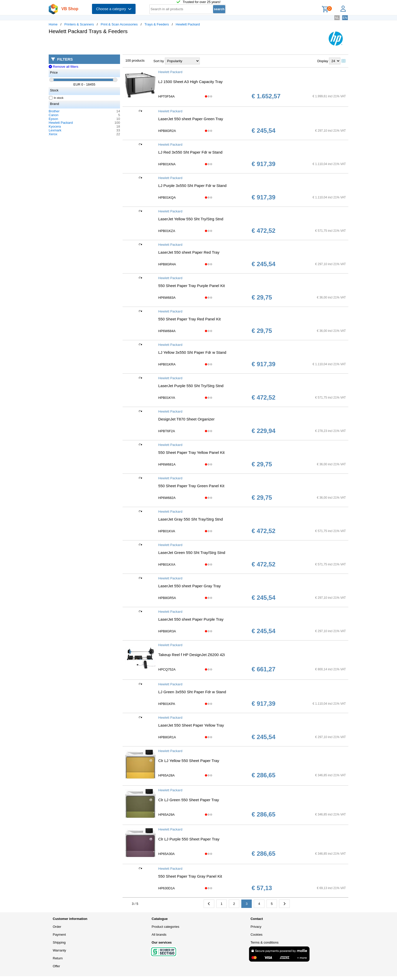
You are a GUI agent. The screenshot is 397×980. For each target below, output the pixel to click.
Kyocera (55, 126)
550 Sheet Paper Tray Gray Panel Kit (190, 876)
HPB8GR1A (167, 737)
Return (58, 958)
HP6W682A (167, 498)
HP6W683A (167, 298)
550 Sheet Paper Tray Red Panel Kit (189, 319)
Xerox (53, 134)
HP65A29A (166, 815)
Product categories (165, 927)
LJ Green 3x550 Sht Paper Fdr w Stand (192, 692)
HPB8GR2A (167, 131)
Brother (54, 111)
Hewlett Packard (188, 24)
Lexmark (55, 130)
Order (57, 927)
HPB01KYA (167, 398)
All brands (159, 935)
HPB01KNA (167, 164)
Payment (59, 935)
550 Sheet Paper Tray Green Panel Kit (191, 486)
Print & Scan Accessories (119, 24)
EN (345, 18)
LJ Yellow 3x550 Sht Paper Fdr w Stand (192, 352)
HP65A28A (166, 775)
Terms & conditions (264, 942)
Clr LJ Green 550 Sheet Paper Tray (189, 800)
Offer (56, 966)
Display (323, 61)
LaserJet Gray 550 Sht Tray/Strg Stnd (191, 519)
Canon (54, 115)
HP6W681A (167, 464)
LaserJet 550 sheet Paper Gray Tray (189, 586)
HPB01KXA (167, 564)
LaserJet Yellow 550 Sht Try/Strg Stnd (191, 219)
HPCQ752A (167, 669)
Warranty (59, 950)
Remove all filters (63, 67)
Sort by (159, 61)
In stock (56, 98)
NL (337, 18)
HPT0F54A (166, 96)
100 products (135, 60)
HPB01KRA (167, 364)
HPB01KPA (167, 704)
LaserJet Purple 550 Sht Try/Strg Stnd (191, 386)
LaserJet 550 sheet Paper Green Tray (191, 119)
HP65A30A (166, 854)
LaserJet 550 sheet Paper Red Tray (189, 252)
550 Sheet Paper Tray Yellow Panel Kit (191, 452)
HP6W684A (167, 331)
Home (53, 24)
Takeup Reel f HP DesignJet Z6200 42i (192, 655)
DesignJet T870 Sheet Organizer (186, 419)
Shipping (59, 942)
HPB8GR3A (167, 631)
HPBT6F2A (167, 431)
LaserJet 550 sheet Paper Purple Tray (191, 619)
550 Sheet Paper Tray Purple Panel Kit (191, 286)
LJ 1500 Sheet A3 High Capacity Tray (190, 82)
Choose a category (114, 9)
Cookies (256, 935)
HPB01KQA (167, 198)
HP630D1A (167, 888)
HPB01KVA (167, 531)
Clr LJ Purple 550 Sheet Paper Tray (189, 839)
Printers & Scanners (79, 24)
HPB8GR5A (167, 598)
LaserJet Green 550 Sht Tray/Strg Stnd (192, 553)
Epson (53, 119)
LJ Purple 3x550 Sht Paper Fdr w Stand (192, 186)
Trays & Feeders (157, 24)
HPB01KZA (167, 231)
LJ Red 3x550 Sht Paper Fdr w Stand (190, 152)
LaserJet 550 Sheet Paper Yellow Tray (191, 725)
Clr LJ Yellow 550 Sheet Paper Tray (189, 761)
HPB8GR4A (167, 264)
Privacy (256, 927)
